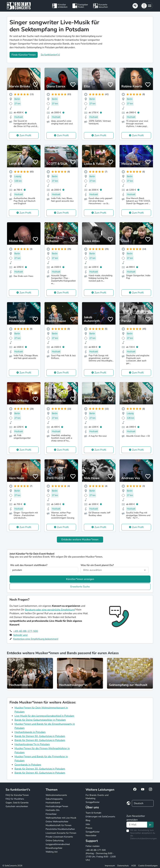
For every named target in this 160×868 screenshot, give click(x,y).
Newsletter (91, 836)
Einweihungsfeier (54, 848)
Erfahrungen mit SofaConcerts (100, 817)
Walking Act (52, 852)
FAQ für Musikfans (15, 799)
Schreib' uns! (20, 635)
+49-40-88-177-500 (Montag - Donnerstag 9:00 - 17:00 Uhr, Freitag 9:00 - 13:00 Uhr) (101, 855)
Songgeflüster (93, 802)
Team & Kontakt (93, 813)
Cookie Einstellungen (148, 866)
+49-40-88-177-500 (26, 631)
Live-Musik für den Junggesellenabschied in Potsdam (44, 716)
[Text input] (137, 825)
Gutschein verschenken (17, 806)
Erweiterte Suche (80, 587)
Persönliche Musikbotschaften (60, 829)
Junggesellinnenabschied (58, 844)
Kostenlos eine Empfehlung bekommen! (36, 639)
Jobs (88, 824)
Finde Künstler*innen (24, 55)
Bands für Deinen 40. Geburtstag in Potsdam (40, 773)
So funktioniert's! (50, 55)
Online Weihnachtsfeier (57, 822)
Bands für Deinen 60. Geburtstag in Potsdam (40, 740)
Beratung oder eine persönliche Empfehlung (50, 610)
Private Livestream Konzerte (59, 837)
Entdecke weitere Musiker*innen (80, 540)
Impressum (110, 866)
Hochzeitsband (53, 803)
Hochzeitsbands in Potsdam (30, 732)
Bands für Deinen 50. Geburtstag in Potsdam (40, 736)
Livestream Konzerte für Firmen (61, 833)
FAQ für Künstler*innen (17, 795)
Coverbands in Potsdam (28, 765)
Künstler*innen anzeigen (80, 579)
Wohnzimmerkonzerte (56, 795)
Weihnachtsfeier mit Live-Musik (61, 818)
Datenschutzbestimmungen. (144, 838)
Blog (88, 820)
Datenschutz (123, 866)
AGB (134, 866)
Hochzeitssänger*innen (57, 806)
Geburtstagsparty (54, 799)
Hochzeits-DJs (53, 810)
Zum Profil (25, 135)
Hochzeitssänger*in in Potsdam (32, 744)
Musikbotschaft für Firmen (59, 825)
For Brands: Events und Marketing (97, 797)
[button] (147, 6)
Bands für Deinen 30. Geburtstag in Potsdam (40, 769)
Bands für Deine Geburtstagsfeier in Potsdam (40, 720)
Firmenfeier (51, 814)
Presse (89, 828)
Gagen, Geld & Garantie (17, 803)
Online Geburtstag (55, 841)
